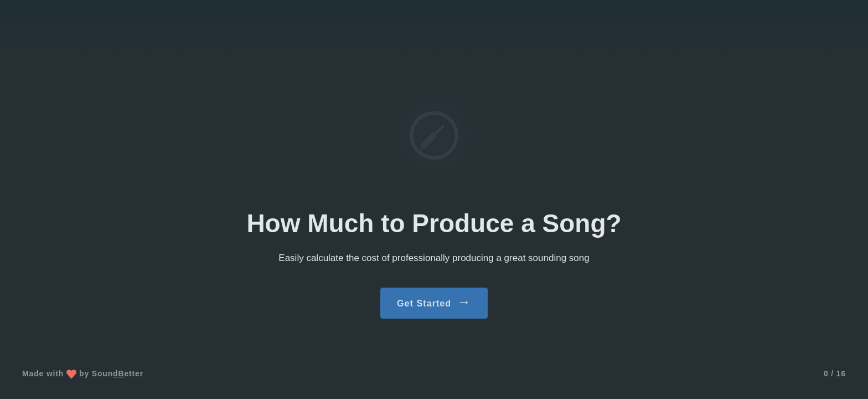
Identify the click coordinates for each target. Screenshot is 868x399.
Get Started (434, 302)
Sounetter (118, 374)
